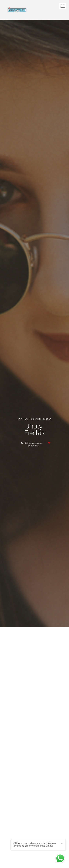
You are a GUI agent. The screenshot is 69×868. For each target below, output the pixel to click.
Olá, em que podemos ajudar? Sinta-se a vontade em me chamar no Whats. (35, 845)
